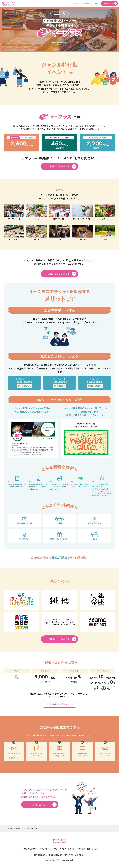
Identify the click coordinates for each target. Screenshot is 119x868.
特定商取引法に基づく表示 (88, 849)
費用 (95, 3)
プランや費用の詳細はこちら (59, 704)
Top (7, 828)
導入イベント (87, 3)
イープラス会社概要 (28, 849)
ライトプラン (54, 849)
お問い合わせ (39, 805)
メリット (77, 3)
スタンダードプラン (67, 849)
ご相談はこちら (108, 3)
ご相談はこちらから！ (59, 166)
